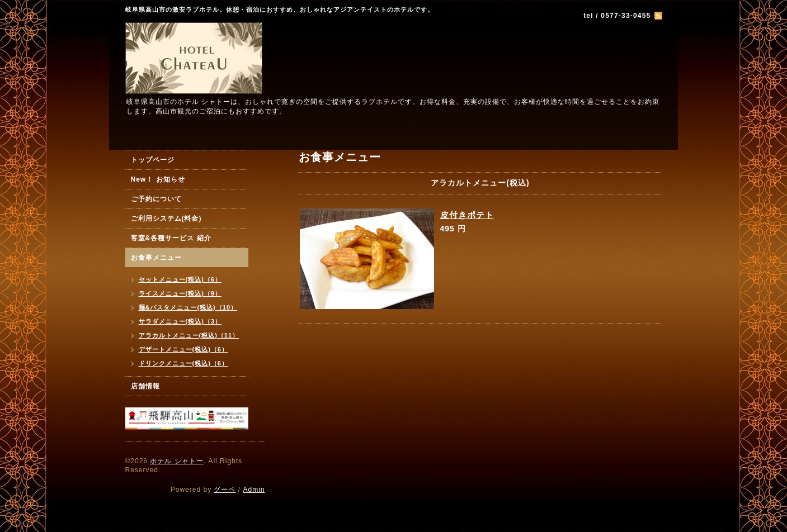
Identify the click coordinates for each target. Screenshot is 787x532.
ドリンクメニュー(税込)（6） (183, 363)
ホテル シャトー (176, 461)
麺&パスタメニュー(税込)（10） (188, 307)
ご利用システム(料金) (166, 218)
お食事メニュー (156, 258)
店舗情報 (145, 386)
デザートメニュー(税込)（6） (183, 349)
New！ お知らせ (158, 179)
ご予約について (156, 199)
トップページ (153, 160)
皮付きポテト (467, 215)
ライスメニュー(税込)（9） (180, 293)
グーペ (225, 490)
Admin (254, 490)
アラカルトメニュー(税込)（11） (189, 335)
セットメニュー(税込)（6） (180, 279)
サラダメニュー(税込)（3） (180, 321)
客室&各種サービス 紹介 (171, 238)
